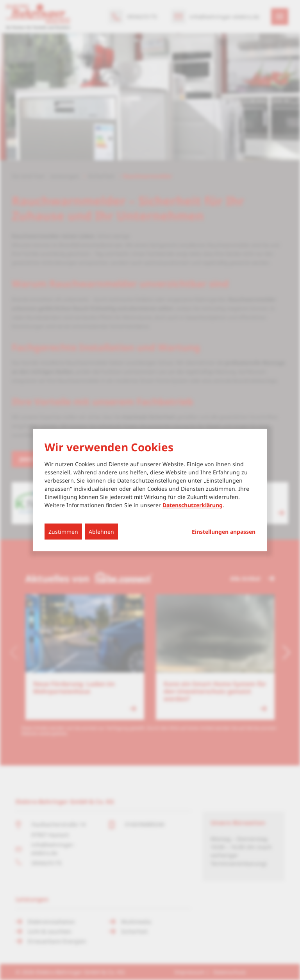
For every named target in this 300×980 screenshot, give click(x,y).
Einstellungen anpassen (224, 531)
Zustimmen (63, 531)
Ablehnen (101, 531)
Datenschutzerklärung (193, 505)
